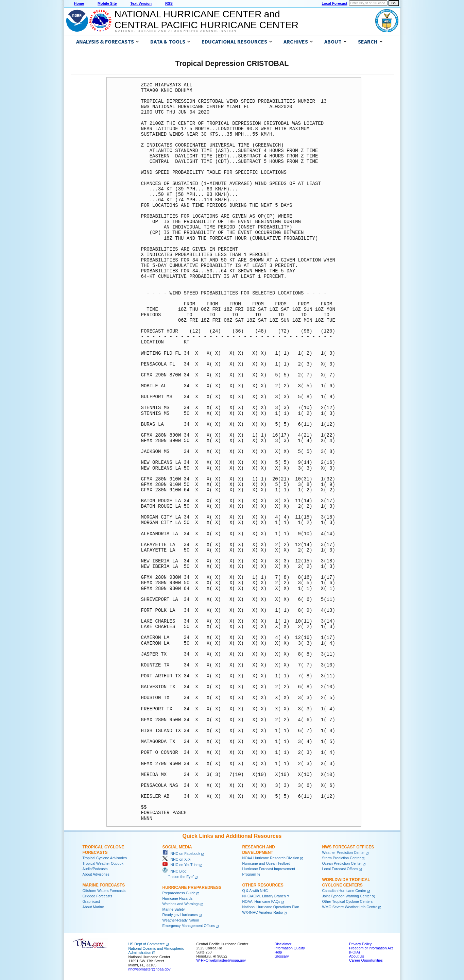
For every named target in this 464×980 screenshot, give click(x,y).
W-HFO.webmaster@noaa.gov (221, 960)
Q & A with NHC (255, 891)
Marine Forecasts (104, 885)
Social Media (177, 847)
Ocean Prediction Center (342, 863)
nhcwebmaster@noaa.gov (150, 969)
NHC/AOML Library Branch (264, 896)
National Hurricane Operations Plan (271, 907)
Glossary (282, 956)
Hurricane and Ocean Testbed (266, 863)
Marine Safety (174, 909)
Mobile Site (107, 3)
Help (278, 952)
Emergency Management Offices (189, 926)
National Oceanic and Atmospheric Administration (176, 31)
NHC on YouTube (181, 865)
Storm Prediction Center (342, 858)
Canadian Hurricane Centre (344, 891)
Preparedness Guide (179, 893)
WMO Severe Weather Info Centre (350, 907)
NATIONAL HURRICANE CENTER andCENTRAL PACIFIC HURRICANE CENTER (207, 20)
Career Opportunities (366, 960)
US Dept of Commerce (147, 944)
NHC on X (175, 859)
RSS (169, 3)
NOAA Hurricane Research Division (271, 858)
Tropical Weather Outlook (103, 863)
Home (79, 3)
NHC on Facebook (182, 854)
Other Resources (263, 885)
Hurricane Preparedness (192, 888)
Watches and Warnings (181, 904)
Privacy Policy (360, 944)
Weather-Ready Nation (181, 920)
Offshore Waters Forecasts (104, 891)
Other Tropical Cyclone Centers (348, 901)
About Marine (93, 907)
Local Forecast (334, 3)
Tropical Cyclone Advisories (105, 858)
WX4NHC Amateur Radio (263, 912)
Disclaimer (283, 944)
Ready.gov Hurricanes (180, 915)
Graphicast (91, 901)
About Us (357, 956)
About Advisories (96, 874)
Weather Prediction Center (343, 852)
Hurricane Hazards (178, 898)
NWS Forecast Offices (348, 847)
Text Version (141, 3)
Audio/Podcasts (95, 869)
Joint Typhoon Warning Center (347, 896)
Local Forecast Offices (340, 869)
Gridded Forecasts (98, 896)
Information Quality (290, 948)
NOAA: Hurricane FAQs (261, 901)
